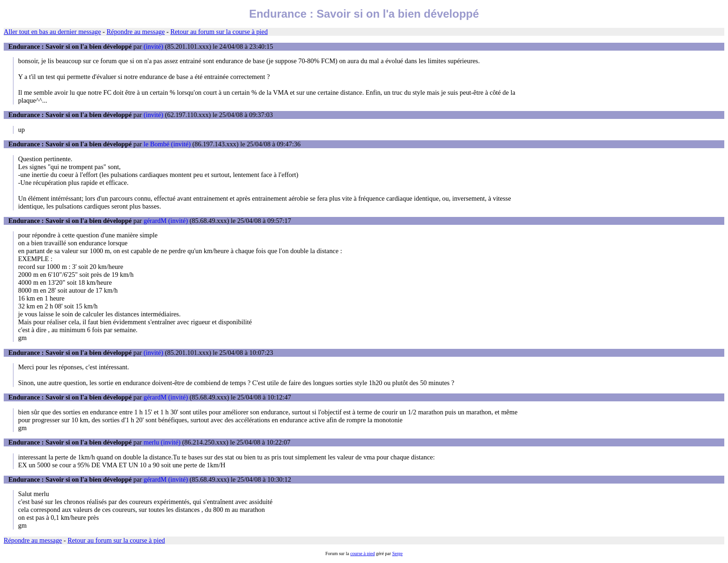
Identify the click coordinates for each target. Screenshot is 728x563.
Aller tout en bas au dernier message (52, 32)
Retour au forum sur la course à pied (219, 32)
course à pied (362, 553)
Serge (398, 553)
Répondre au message (135, 32)
